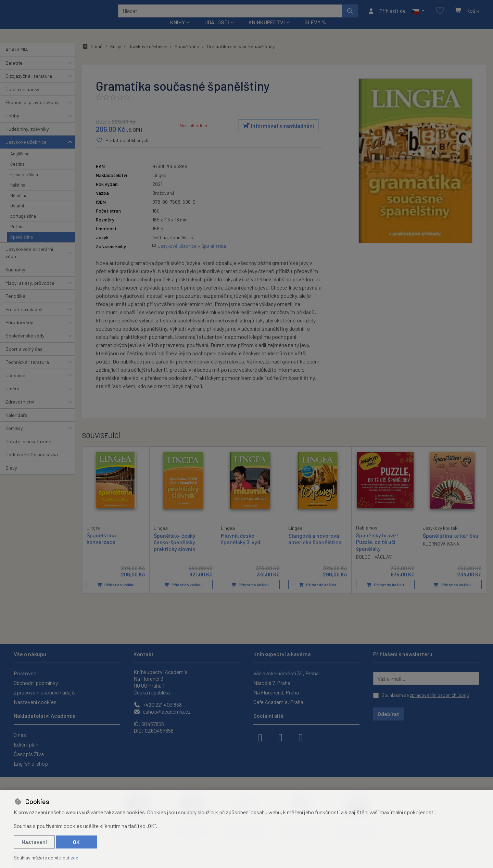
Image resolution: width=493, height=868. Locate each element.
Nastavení (34, 842)
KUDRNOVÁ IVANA (441, 553)
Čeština (17, 173)
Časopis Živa (29, 754)
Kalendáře (16, 424)
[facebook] (260, 737)
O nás (20, 735)
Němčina (19, 204)
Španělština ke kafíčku (451, 545)
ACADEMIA (17, 59)
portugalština (23, 225)
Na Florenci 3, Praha (276, 692)
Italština (18, 194)
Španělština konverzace (101, 548)
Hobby (12, 125)
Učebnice (15, 385)
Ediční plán (26, 744)
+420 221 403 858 (158, 705)
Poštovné (25, 673)
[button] (418, 15)
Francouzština (24, 184)
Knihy (116, 56)
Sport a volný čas (24, 358)
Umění (12, 398)
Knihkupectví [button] (267, 31)
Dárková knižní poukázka (32, 464)
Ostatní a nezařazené (28, 451)
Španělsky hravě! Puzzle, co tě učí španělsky (377, 551)
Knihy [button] (178, 31)
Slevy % (315, 31)
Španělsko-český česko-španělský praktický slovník (175, 551)
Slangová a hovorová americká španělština (315, 548)
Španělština (22, 246)
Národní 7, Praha (272, 683)
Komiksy (14, 437)
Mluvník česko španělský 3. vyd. (241, 548)
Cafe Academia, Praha (278, 702)
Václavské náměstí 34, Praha (286, 673)
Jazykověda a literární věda (29, 262)
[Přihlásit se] (386, 15)
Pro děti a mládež (24, 318)
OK (76, 842)
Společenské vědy (25, 345)
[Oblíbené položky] (440, 15)
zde (74, 858)
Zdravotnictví (20, 411)
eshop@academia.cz (162, 711)
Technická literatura (27, 371)
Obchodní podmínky (36, 683)
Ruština (17, 236)
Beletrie (14, 72)
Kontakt (144, 654)
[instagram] (280, 737)
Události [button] (217, 31)
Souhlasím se (425, 695)
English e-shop (31, 763)
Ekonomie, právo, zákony (32, 111)
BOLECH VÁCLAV (374, 566)
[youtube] (301, 737)
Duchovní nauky (22, 98)
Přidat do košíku (116, 594)
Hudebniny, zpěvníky (27, 138)
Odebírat (388, 714)
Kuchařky (15, 279)
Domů (92, 56)
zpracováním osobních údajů (439, 695)
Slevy (11, 477)
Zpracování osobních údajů (44, 692)
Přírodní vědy (19, 331)
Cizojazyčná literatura (29, 85)
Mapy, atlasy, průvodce (30, 292)
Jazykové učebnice (26, 151)
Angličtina (20, 163)
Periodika (15, 305)
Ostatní (17, 215)
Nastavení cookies (35, 702)
